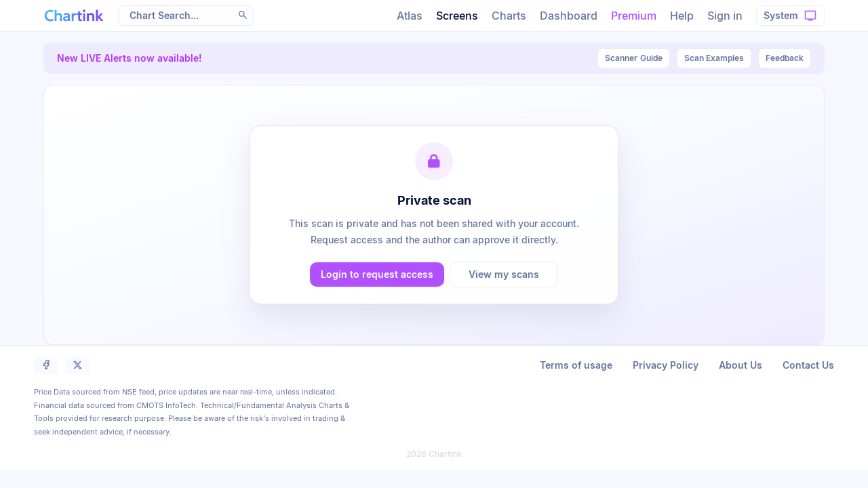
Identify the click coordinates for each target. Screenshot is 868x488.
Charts (509, 16)
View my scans (504, 274)
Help (682, 16)
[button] (243, 15)
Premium (634, 16)
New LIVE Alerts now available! (130, 58)
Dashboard (569, 16)
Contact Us (808, 365)
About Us (741, 365)
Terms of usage (576, 365)
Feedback (785, 58)
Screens (457, 16)
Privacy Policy (666, 365)
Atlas (410, 16)
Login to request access (377, 274)
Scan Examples (714, 58)
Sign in (725, 16)
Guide (634, 58)
